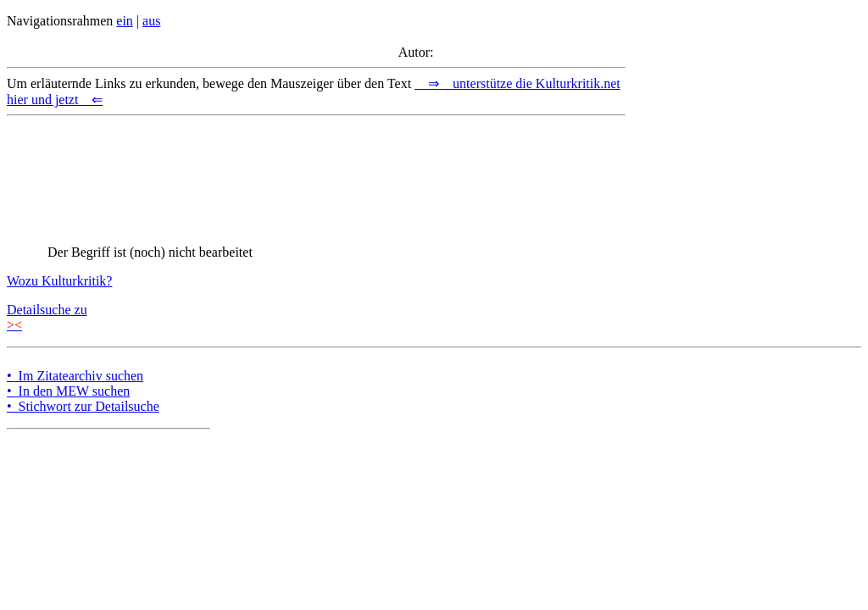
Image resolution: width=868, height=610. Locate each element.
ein (125, 21)
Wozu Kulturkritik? (59, 281)
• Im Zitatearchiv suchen (75, 376)
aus (151, 21)
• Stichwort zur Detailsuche (83, 406)
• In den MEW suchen (68, 391)
